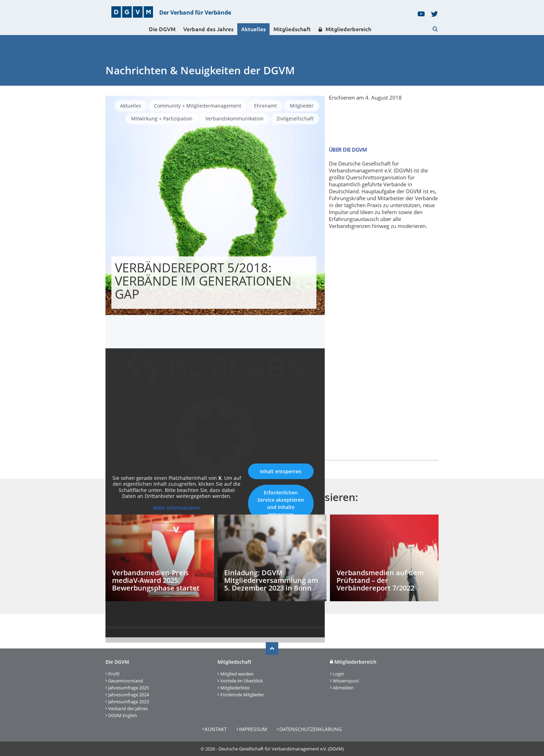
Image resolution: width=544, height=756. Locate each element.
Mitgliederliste (235, 688)
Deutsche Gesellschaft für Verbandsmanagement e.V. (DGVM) (281, 749)
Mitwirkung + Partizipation (162, 118)
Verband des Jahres (208, 29)
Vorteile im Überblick (242, 681)
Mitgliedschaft (292, 29)
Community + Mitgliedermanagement (198, 106)
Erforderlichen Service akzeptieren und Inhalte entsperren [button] (281, 503)
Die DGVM (162, 29)
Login (338, 674)
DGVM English (123, 715)
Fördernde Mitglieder (242, 695)
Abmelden (343, 688)
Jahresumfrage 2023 (129, 702)
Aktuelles (253, 29)
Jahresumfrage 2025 (129, 688)
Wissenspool (346, 681)
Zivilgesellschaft (295, 118)
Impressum (253, 729)
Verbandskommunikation (235, 118)
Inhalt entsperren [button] (281, 471)
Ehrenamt (265, 106)
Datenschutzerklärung (311, 729)
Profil (114, 674)
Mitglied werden (237, 674)
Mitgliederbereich (345, 29)
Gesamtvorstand (126, 681)
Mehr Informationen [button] (177, 508)
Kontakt (216, 729)
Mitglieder (302, 106)
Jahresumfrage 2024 (129, 695)
